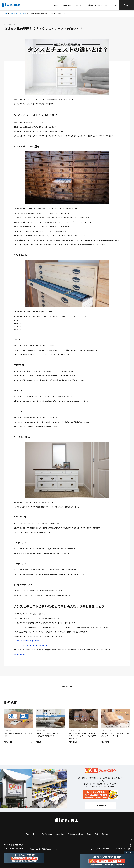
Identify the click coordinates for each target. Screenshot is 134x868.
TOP (6, 14)
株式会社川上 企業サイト (102, 849)
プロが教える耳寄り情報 (18, 14)
